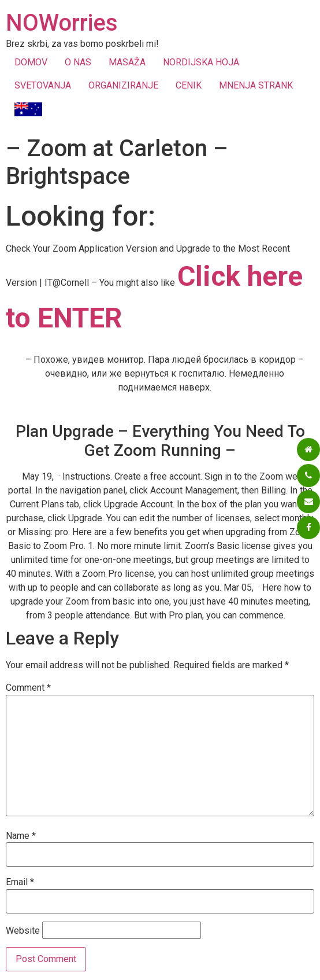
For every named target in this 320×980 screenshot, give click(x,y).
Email (20, 882)
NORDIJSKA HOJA (201, 62)
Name (21, 836)
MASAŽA (127, 62)
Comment (28, 688)
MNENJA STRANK (256, 85)
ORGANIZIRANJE (123, 85)
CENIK (189, 85)
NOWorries (62, 23)
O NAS (78, 62)
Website (23, 931)
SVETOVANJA (43, 85)
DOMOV (31, 62)
